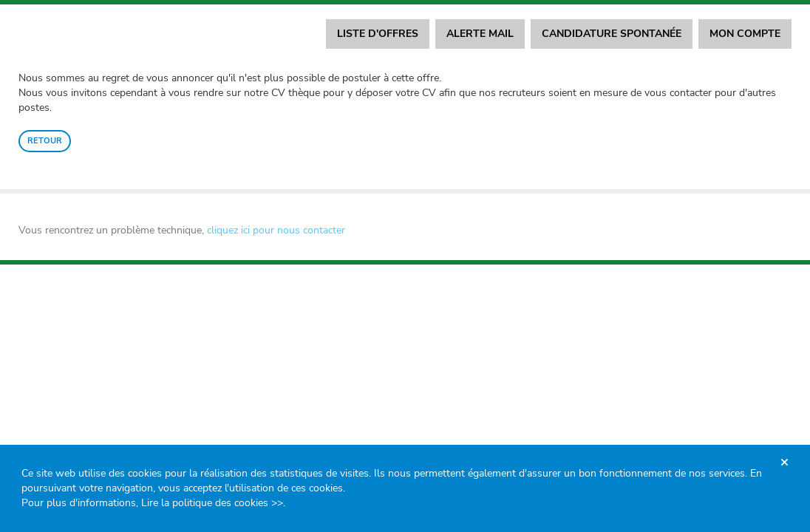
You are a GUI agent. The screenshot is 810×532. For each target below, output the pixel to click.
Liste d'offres (378, 34)
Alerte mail (480, 34)
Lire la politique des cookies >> (212, 503)
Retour (45, 141)
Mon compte (745, 34)
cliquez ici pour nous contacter (276, 230)
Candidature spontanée (612, 34)
